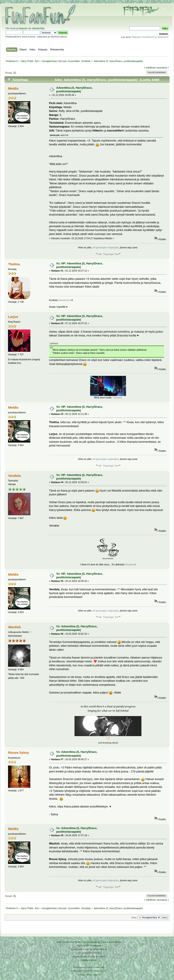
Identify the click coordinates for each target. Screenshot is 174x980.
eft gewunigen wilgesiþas (106, 247)
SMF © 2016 (76, 942)
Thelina (14, 264)
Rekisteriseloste (89, 960)
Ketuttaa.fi (96, 971)
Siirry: (134, 917)
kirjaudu (23, 28)
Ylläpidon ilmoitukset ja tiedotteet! (150, 37)
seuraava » (163, 68)
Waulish (14, 627)
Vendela (86, 61)
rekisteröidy (38, 28)
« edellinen (150, 68)
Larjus (13, 317)
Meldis (13, 88)
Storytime (130, 564)
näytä (65, 135)
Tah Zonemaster (94, 946)
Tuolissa (117, 397)
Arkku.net (99, 967)
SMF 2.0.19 (62, 942)
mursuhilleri (74, 61)
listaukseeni (64, 300)
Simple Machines (92, 942)
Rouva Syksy (18, 752)
